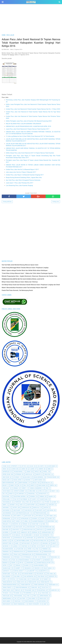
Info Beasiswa (6, 516)
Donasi (11, 494)
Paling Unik (20, 549)
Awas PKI (38, 475)
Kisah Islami (19, 527)
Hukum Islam (25, 508)
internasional (6, 519)
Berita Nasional (23, 483)
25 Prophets (14, 466)
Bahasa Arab (26, 478)
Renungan (47, 560)
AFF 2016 (24, 466)
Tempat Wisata (6, 591)
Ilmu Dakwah (6, 511)
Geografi (12, 505)
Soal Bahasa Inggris (27, 574)
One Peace (25, 546)
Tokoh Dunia (45, 593)
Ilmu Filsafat (17, 511)
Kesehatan (15, 524)
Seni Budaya (28, 569)
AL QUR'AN (13, 469)
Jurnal (26, 522)
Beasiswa (28, 480)
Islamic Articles (7, 522)
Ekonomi (32, 497)
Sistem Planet (6, 574)
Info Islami (28, 516)
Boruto (33, 486)
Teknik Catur (20, 582)
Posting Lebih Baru (7, 202)
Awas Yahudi (6, 478)
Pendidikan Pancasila (33, 552)
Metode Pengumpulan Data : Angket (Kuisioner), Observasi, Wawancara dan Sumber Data (29, 276)
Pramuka (44, 557)
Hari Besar (42, 505)
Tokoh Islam (6, 596)
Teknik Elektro (32, 582)
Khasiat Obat (35, 524)
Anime (49, 469)
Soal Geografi (6, 577)
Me (12, 541)
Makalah (18, 535)
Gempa (4, 505)
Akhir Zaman (52, 466)
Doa (4, 494)
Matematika (46, 535)
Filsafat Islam (44, 500)
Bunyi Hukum (42, 486)
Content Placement (19, 491)
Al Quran (23, 469)
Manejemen (29, 535)
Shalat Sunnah (48, 569)
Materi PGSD (41, 538)
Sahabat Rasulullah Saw (44, 563)
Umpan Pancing (44, 596)
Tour (28, 596)
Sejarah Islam (6, 569)
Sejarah (26, 566)
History (15, 508)
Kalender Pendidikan (38, 522)
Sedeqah (18, 566)
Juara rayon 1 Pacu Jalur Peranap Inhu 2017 (20, 183)
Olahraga (15, 546)
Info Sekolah (39, 516)
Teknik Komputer (25, 585)
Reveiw (13, 563)
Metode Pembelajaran (23, 541)
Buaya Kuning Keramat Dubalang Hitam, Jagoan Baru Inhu (24, 178)
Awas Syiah (47, 475)
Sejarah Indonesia (39, 566)
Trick (35, 596)
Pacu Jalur (53, 546)
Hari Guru (51, 505)
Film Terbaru (24, 500)
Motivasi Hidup (26, 544)
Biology (5, 486)
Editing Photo (43, 494)
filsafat (34, 500)
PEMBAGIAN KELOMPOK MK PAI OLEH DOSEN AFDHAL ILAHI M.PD (23, 279)
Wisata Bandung (29, 602)
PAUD (37, 549)
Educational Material (20, 497)
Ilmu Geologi (28, 511)
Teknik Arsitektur (7, 582)
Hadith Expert (31, 505)
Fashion (50, 497)
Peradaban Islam (27, 555)
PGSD (36, 557)
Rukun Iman (30, 563)
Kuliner (14, 533)
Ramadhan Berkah (24, 560)
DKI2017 (53, 491)
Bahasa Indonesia (38, 478)
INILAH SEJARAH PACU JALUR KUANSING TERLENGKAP (24, 124)
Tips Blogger (28, 591)
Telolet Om (45, 588)
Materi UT (5, 541)
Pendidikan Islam (18, 552)
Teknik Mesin (52, 585)
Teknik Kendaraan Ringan (10, 585)
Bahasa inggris (52, 478)
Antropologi (6, 472)
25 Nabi (4, 466)
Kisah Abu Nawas (7, 527)
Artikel (45, 472)
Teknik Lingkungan (39, 585)
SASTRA (4, 566)
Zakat (45, 604)
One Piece (34, 546)
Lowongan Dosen (46, 533)
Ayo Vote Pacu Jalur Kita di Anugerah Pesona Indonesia (23, 180)
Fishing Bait (18, 502)
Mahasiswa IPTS (7, 535)
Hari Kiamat (6, 508)
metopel (53, 541)
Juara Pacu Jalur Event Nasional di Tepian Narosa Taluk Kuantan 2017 (28, 129)
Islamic (50, 519)
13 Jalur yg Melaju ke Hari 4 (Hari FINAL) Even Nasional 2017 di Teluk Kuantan (30, 137)
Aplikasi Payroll (18, 472)
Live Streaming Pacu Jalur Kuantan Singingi (19, 186)
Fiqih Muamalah (7, 502)
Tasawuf (46, 580)
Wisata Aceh (43, 599)
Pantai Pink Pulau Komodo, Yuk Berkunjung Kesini (17, 291)
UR (15, 599)
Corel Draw (32, 491)
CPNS (40, 491)
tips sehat (5, 593)
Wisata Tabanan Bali (19, 604)
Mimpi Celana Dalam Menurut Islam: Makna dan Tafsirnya (20, 282)
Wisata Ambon (6, 602)
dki (47, 491)
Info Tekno (50, 516)
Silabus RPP (31, 571)
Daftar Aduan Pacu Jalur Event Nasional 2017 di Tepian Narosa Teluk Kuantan (30, 153)
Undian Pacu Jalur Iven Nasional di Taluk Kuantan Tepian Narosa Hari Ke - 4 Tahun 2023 (33, 109)
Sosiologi (51, 577)
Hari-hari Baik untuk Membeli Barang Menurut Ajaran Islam (20, 265)
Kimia (44, 524)
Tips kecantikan (41, 591)
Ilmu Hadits (39, 511)
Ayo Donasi (16, 478)
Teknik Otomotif (7, 588)
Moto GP (37, 544)
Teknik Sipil (34, 588)
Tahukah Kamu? (35, 580)
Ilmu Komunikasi (7, 513)
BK (19, 486)
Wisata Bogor (6, 604)
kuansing (49, 530)
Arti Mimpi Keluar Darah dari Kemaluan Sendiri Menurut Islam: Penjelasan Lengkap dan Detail (31, 285)
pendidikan (6, 552)
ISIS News (35, 519)
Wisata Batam (42, 602)
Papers (30, 549)
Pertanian (17, 557)
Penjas (16, 555)
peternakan (27, 557)
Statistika (12, 580)
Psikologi (5, 560)
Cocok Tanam (6, 491)
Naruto (54, 544)
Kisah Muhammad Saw (45, 527)
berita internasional (8, 483)
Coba (47, 489)
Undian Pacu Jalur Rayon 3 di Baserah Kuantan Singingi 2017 (25, 175)
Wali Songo (32, 599)
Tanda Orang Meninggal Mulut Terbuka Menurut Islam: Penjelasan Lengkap (25, 268)
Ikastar (46, 508)
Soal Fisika (50, 574)
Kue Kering (5, 533)
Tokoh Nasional (18, 596)
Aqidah (29, 472)
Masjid (37, 535)
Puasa (14, 560)
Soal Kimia (17, 577)
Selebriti (18, 569)
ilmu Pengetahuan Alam (22, 513)
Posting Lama (56, 202)
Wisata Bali (18, 602)
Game (55, 502)
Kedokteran (51, 522)
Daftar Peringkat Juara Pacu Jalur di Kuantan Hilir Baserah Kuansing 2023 (29, 121)
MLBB (17, 544)
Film (15, 500)
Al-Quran (32, 469)
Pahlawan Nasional (8, 549)
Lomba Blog (24, 533)
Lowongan (34, 533)
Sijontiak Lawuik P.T (18, 571)
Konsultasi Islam (28, 530)
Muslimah (45, 544)
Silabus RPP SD (43, 571)
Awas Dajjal (29, 475)
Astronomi (18, 475)
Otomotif (43, 546)
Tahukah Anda (23, 580)
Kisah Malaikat (31, 527)
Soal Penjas (41, 577)
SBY (11, 566)
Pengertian (6, 555)
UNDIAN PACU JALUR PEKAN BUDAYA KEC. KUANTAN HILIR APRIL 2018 (28, 127)
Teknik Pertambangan (21, 588)
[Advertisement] (31, 21)
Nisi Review (5, 546)
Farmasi (42, 497)
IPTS (15, 519)
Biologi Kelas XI (46, 483)
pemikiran (45, 549)
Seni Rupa (37, 569)
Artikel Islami (6, 475)
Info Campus (17, 516)
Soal (16, 574)
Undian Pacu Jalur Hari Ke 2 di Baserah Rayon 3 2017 (22, 170)
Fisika (27, 502)
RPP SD (21, 563)
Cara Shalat (6, 489)
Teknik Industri (45, 582)
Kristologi (40, 530)
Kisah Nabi (5, 530)
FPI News (47, 502)
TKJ (36, 593)
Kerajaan (5, 524)
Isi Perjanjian (25, 519)
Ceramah (16, 489)
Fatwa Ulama (6, 500)
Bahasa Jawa (6, 480)
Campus (52, 486)
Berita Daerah (39, 480)
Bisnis (12, 486)
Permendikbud (6, 557)
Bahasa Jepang (18, 480)
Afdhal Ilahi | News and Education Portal (36, 642)
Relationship (37, 560)
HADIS (21, 505)
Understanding (7, 599)
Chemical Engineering (36, 489)
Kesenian (25, 524)
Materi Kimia (30, 538)
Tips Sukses (16, 593)
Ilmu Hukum (50, 511)
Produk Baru (54, 557)
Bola (25, 486)
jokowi (18, 522)
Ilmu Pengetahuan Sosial (40, 513)
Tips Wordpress (27, 593)
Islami (43, 519)
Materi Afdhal (6, 538)
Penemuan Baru (48, 552)
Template (17, 591)
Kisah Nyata (16, 530)
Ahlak (32, 466)
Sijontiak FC (6, 571)
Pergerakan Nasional (42, 555)
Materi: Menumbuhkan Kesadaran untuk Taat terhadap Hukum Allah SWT (24, 288)
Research (5, 563)
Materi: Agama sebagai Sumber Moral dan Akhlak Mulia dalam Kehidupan (25, 271)
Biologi (35, 483)
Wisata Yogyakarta (34, 604)
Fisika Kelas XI (37, 502)
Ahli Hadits (41, 466)
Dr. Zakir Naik (20, 494)
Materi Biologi (18, 538)
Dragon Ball (32, 494)
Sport (4, 580)
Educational (6, 497)
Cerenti (24, 489)
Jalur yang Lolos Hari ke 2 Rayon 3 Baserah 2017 (21, 172)
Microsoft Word (7, 544)
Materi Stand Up (52, 538)
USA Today (23, 599)
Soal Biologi (40, 574)
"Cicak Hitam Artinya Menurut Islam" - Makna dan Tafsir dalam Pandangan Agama (27, 274)
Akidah (4, 469)
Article (37, 472)
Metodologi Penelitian (40, 541)
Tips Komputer (53, 591)
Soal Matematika (29, 577)
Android (41, 469)
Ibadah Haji (36, 508)
